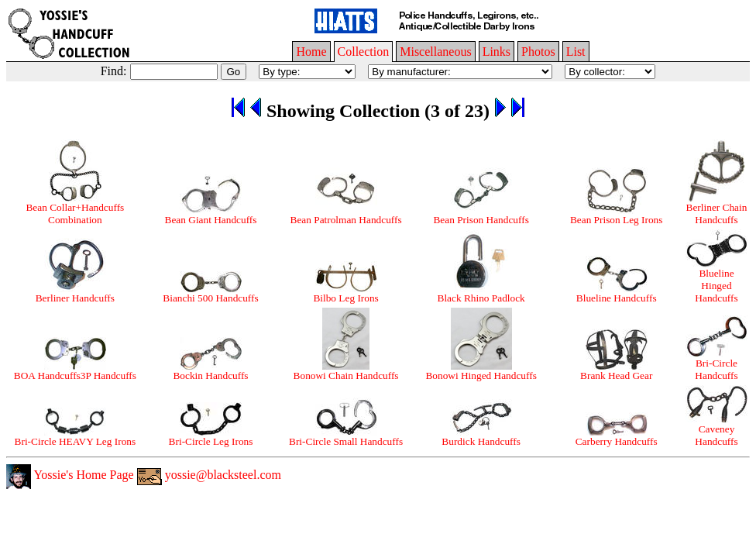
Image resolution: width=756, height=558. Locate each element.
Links (497, 52)
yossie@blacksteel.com (209, 475)
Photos (538, 52)
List (576, 52)
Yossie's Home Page (70, 475)
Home (311, 52)
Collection (364, 52)
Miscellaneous (435, 52)
